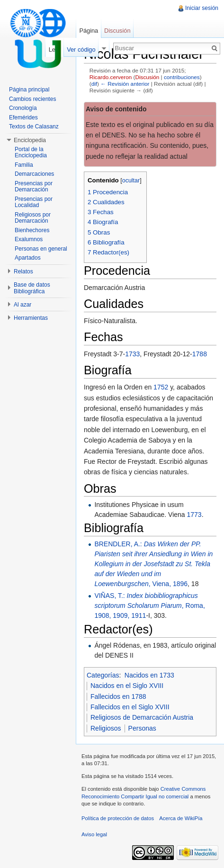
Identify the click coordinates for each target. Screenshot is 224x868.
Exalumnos (29, 239)
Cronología (23, 108)
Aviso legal (94, 834)
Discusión (147, 77)
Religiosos (106, 728)
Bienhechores (32, 230)
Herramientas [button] (31, 318)
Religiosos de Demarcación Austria (142, 717)
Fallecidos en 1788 (118, 696)
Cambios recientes (32, 99)
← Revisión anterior (125, 84)
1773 (194, 515)
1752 (161, 387)
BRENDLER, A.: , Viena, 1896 (153, 564)
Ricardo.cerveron (111, 77)
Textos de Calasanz (34, 127)
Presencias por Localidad (34, 202)
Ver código (81, 50)
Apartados (28, 258)
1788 (200, 354)
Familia (24, 165)
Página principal (29, 90)
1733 (132, 354)
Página (89, 31)
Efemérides (23, 118)
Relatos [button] (23, 271)
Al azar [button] (22, 305)
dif (94, 84)
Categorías (103, 675)
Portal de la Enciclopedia (31, 153)
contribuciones (182, 77)
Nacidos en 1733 (149, 675)
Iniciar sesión (202, 8)
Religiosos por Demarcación (33, 218)
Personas (142, 728)
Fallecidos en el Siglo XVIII (130, 707)
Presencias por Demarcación (34, 187)
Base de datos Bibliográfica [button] (32, 288)
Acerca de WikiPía (181, 818)
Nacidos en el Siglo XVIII (127, 686)
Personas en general (41, 249)
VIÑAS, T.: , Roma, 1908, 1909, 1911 (149, 606)
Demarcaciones (34, 174)
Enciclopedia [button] (30, 140)
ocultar (131, 181)
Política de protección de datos (118, 818)
